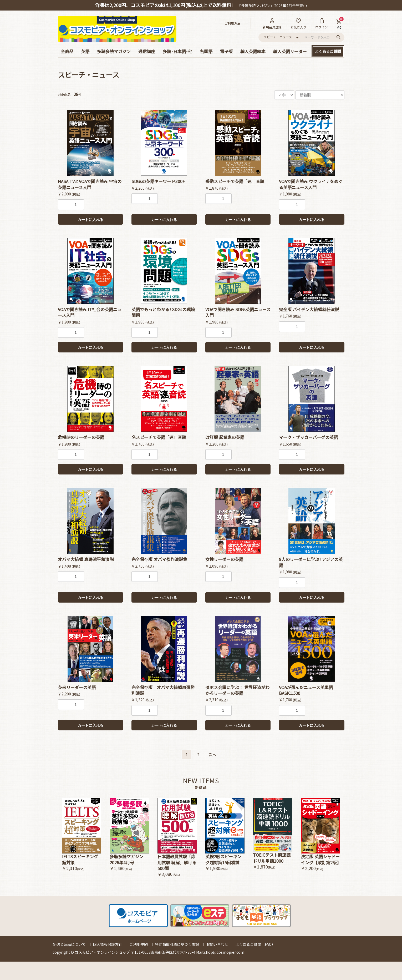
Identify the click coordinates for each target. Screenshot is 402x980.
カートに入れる (90, 220)
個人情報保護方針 (108, 944)
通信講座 (147, 51)
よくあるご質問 (328, 51)
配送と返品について (69, 944)
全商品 (67, 51)
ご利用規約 (139, 944)
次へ (212, 755)
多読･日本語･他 (177, 51)
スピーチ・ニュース (88, 75)
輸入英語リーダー (290, 51)
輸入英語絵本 (253, 51)
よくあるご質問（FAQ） (255, 944)
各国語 (206, 51)
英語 (85, 51)
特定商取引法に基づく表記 (177, 944)
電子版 (226, 51)
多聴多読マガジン (114, 51)
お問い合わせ (217, 944)
